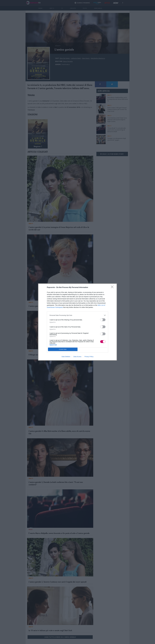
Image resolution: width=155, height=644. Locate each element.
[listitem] (77, 315)
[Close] (113, 288)
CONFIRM (63, 349)
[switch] (103, 320)
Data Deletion (66, 357)
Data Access (77, 357)
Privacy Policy (89, 357)
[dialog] (77, 322)
